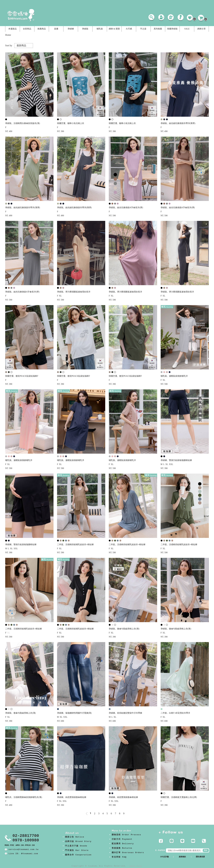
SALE (187, 29)
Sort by (9, 45)
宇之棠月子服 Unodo (76, 846)
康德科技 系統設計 (136, 866)
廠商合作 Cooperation (78, 855)
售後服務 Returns (122, 848)
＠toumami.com (29, 854)
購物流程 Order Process (126, 835)
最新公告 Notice (75, 837)
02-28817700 (26, 836)
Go (206, 850)
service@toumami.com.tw (23, 850)
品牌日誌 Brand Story (78, 841)
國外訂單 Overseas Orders (128, 853)
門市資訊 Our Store (77, 850)
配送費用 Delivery (123, 844)
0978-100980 (26, 840)
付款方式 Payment (122, 839)
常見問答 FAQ (119, 857)
